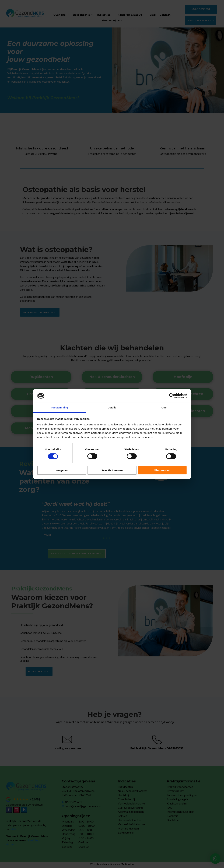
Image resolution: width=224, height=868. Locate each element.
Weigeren (62, 470)
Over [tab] (165, 407)
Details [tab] (112, 407)
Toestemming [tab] (59, 407)
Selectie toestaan (112, 470)
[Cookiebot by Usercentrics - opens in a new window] (172, 396)
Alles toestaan (162, 470)
